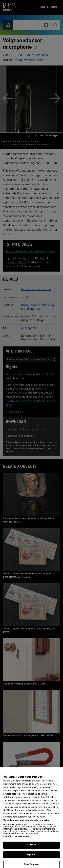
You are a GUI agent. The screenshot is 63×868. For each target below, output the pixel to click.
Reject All (32, 858)
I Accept (32, 848)
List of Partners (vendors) (16, 839)
